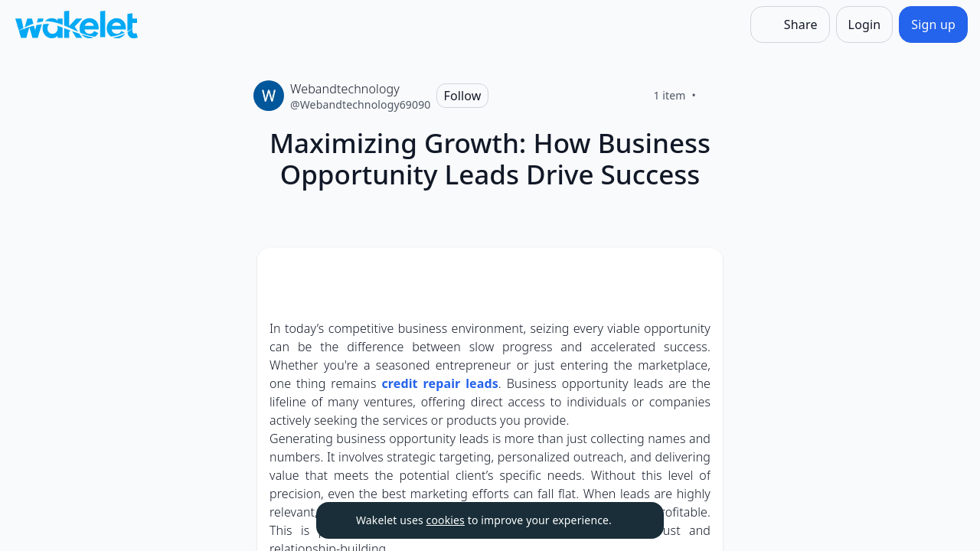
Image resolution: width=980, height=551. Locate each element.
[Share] (790, 24)
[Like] (714, 96)
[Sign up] (933, 24)
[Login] (865, 24)
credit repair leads (439, 383)
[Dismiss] (633, 520)
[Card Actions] (698, 272)
